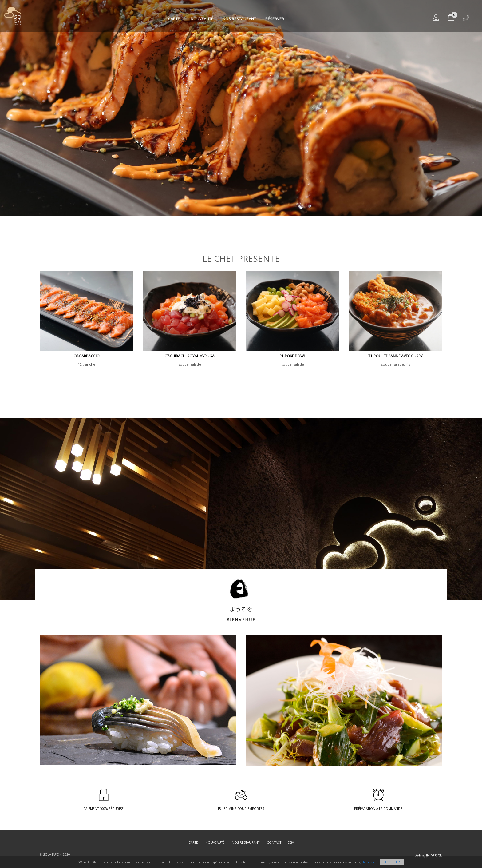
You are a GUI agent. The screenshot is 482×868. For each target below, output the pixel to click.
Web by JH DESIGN (429, 856)
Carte (174, 19)
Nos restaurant (239, 19)
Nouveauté (202, 19)
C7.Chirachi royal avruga (190, 356)
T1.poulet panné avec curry (395, 356)
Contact (274, 842)
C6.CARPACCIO (87, 356)
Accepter (392, 862)
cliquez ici (369, 862)
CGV (291, 842)
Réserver (275, 19)
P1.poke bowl (292, 356)
